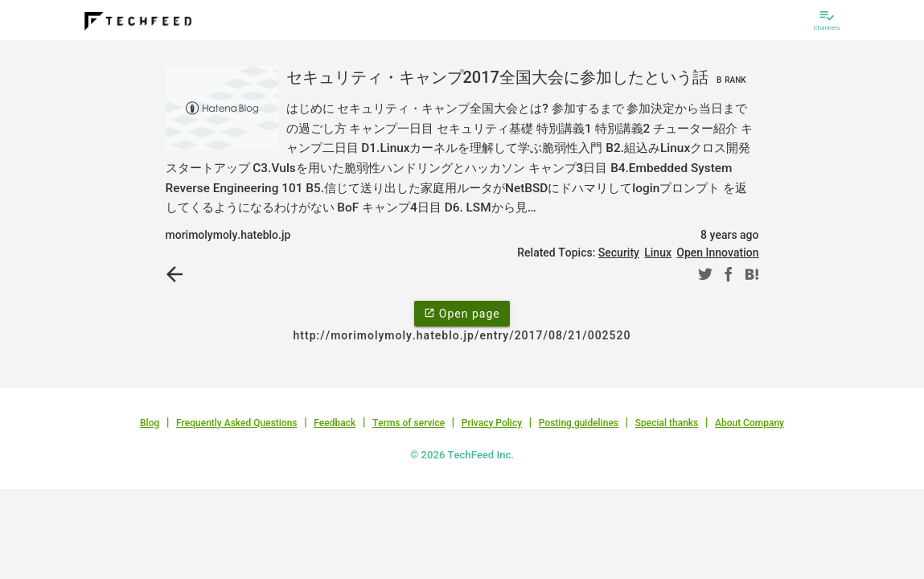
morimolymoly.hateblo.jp (228, 235)
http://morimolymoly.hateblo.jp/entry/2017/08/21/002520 (462, 335)
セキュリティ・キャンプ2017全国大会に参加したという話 (518, 77)
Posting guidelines (579, 423)
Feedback (335, 423)
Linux (658, 253)
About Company (749, 423)
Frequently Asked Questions (237, 423)
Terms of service (409, 423)
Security (619, 253)
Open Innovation (717, 253)
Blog (150, 423)
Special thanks (667, 423)
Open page (462, 313)
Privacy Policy (492, 423)
